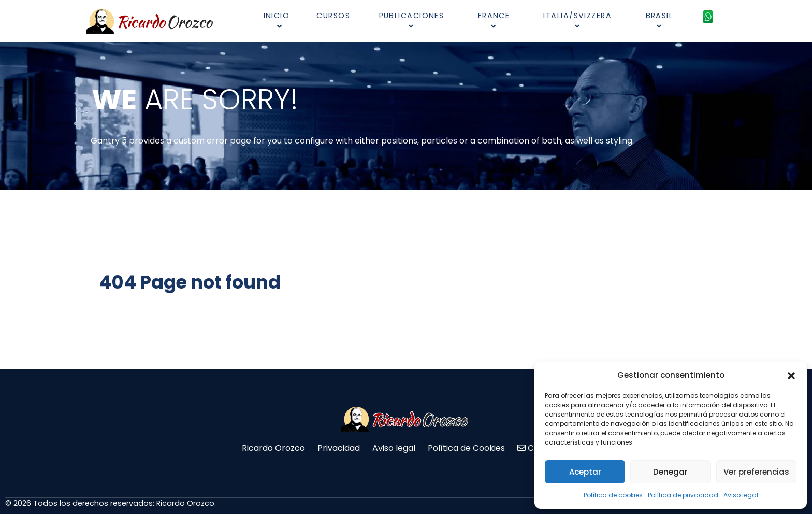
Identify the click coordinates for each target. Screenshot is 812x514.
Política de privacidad (683, 495)
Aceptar (585, 472)
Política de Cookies (466, 448)
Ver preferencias (756, 472)
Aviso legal (741, 495)
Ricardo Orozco (273, 448)
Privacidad (339, 448)
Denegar (670, 472)
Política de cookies (613, 495)
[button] (791, 375)
